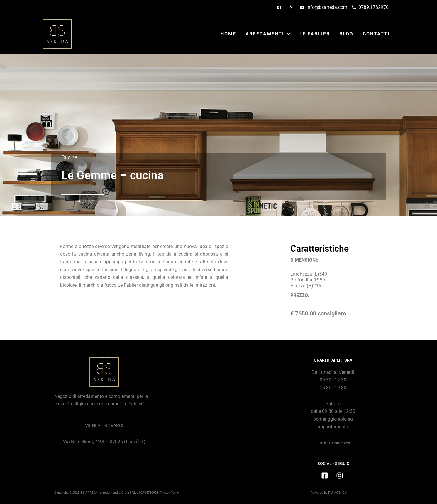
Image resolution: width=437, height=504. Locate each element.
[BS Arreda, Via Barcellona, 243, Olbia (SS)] (218, 401)
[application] (287, 34)
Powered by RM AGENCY (329, 493)
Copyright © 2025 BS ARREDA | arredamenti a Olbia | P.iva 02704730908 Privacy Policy (117, 493)
